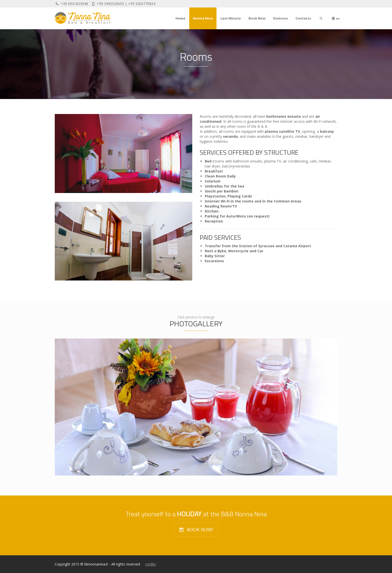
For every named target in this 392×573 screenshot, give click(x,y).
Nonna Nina (203, 18)
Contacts (303, 18)
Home (180, 18)
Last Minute (231, 18)
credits (151, 564)
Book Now (257, 18)
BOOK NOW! (196, 530)
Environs (280, 18)
